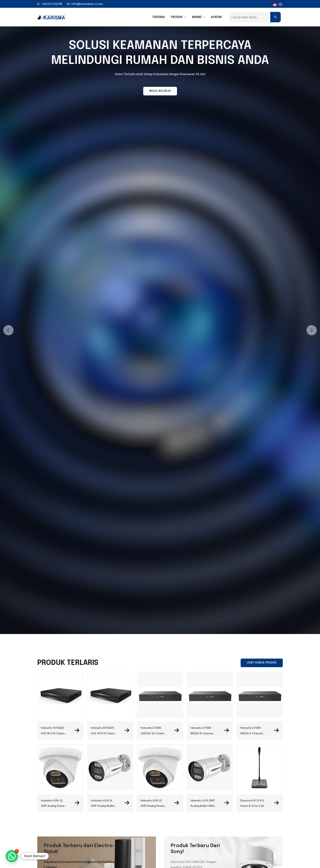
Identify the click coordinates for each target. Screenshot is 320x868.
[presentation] (8, 330)
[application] (184, 17)
